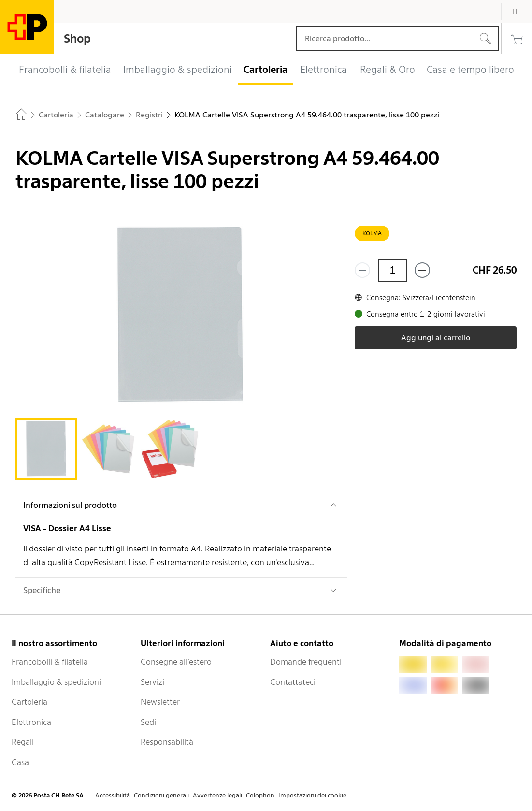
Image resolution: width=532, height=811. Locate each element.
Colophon (260, 795)
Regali (23, 742)
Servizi (152, 682)
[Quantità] (392, 270)
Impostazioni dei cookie (312, 795)
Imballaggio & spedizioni (56, 682)
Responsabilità (167, 742)
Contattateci (293, 682)
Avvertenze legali (217, 795)
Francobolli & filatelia (50, 662)
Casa (20, 762)
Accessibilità (113, 795)
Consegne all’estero (176, 662)
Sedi (148, 722)
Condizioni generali (161, 795)
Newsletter (160, 702)
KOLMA (372, 233)
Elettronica (31, 722)
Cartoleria (29, 702)
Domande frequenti (306, 662)
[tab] (46, 449)
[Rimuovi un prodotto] (362, 270)
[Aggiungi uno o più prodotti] (422, 270)
